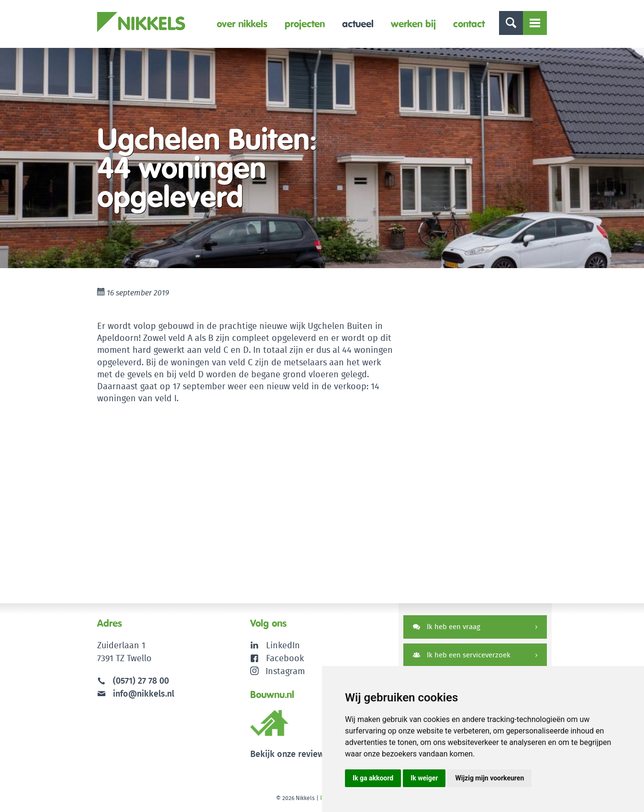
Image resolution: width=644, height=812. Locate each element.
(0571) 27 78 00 (141, 681)
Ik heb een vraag (447, 626)
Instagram (278, 671)
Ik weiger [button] (424, 778)
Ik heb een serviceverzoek (462, 655)
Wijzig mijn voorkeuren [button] (489, 778)
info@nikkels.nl (136, 694)
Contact (469, 24)
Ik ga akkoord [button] (373, 778)
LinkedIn (283, 645)
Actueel (358, 24)
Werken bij (413, 24)
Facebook (285, 658)
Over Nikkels (242, 24)
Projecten (305, 24)
